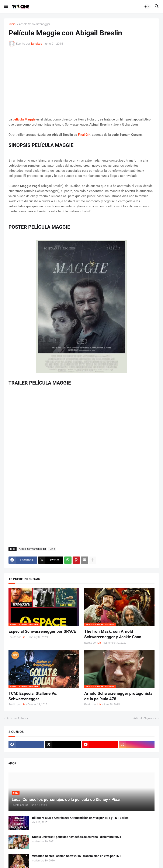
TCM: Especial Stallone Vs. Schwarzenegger (33, 696)
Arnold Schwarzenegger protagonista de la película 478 (118, 696)
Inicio (12, 24)
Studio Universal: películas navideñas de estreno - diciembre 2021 (77, 837)
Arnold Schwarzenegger (35, 24)
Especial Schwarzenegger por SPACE (42, 631)
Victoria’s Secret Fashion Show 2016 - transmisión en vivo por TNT (77, 856)
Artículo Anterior (18, 718)
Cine (52, 549)
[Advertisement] (81, 82)
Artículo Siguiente (145, 718)
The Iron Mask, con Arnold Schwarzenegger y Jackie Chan (113, 634)
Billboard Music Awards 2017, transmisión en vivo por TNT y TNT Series (80, 818)
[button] (6, 7)
